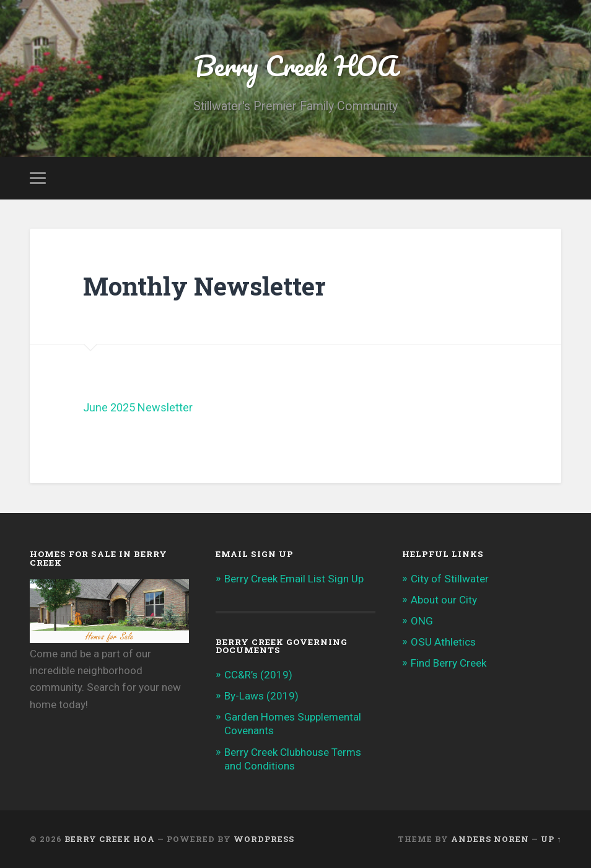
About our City (444, 600)
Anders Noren (490, 839)
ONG (422, 621)
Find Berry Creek (449, 663)
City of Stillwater (450, 579)
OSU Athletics (443, 642)
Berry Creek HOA (295, 65)
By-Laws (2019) (261, 696)
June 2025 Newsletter (138, 407)
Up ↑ (551, 839)
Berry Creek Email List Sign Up (294, 579)
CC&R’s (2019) (258, 675)
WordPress (264, 839)
